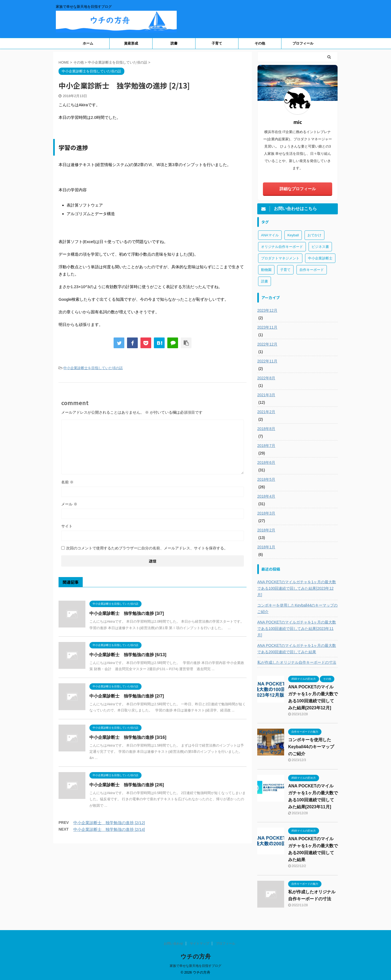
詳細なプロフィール (298, 189)
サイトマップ (200, 944)
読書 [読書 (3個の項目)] (265, 281)
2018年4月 (266, 496)
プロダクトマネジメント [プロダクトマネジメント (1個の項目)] (280, 258)
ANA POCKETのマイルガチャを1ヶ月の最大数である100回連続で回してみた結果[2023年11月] (297, 629)
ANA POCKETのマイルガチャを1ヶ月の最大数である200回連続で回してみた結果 (297, 649)
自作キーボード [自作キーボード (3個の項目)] (312, 270)
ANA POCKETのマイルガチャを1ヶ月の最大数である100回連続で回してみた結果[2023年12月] (297, 588)
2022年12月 (267, 344)
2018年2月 (266, 530)
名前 (67, 482)
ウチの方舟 (196, 957)
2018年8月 (266, 429)
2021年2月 (266, 412)
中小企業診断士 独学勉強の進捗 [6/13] (128, 655)
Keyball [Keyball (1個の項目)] (293, 235)
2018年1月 (266, 547)
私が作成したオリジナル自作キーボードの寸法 (297, 662)
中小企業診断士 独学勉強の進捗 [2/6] (127, 785)
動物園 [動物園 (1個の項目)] (266, 270)
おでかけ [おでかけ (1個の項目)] (314, 235)
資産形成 (131, 43)
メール (69, 504)
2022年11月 (267, 361)
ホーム (88, 43)
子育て (217, 43)
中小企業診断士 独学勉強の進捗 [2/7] (127, 696)
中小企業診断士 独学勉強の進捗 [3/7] (127, 613)
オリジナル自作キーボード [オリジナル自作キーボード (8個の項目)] (282, 247)
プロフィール (303, 43)
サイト (67, 526)
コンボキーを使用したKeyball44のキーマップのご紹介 (298, 608)
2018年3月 (266, 513)
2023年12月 (267, 310)
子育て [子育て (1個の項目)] (285, 270)
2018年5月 (266, 479)
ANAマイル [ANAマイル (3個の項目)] (270, 235)
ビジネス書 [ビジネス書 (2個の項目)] (320, 247)
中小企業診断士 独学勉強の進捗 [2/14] (109, 829)
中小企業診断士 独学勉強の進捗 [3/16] (128, 737)
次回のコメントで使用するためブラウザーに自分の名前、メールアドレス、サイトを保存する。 (147, 548)
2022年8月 (266, 378)
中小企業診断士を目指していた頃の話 (93, 368)
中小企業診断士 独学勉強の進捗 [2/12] (109, 823)
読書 (174, 43)
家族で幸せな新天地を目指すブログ (195, 966)
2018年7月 (266, 446)
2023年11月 (267, 327)
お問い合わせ (173, 944)
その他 (260, 43)
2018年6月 (266, 463)
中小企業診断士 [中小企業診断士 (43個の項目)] (320, 258)
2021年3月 (266, 395)
